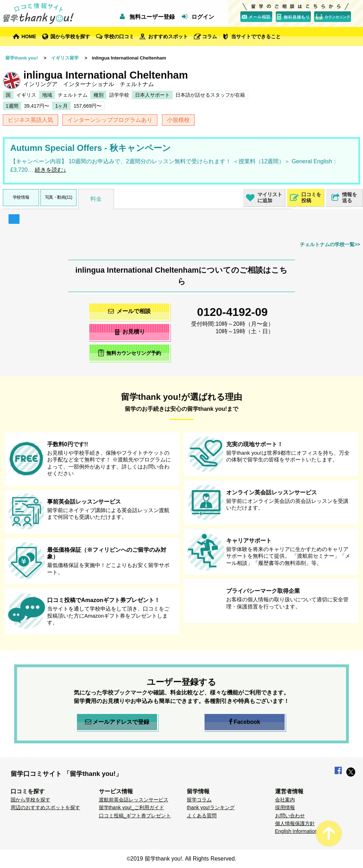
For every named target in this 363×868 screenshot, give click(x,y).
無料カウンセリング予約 (130, 353)
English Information (296, 831)
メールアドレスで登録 (117, 722)
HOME (29, 36)
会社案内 (285, 800)
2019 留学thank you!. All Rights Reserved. (183, 859)
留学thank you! (22, 58)
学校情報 (21, 197)
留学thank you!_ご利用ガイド (132, 807)
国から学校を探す (70, 36)
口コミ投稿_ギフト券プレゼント (135, 816)
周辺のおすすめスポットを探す (45, 807)
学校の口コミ (119, 36)
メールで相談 (129, 311)
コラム (210, 36)
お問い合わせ (290, 816)
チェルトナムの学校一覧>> (330, 244)
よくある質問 (202, 816)
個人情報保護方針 (295, 823)
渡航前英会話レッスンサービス (134, 800)
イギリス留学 (65, 58)
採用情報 (285, 807)
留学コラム (199, 800)
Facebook (245, 722)
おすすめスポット (168, 36)
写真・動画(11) (59, 197)
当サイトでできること (256, 36)
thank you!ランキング (211, 807)
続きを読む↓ (50, 170)
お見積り (130, 332)
